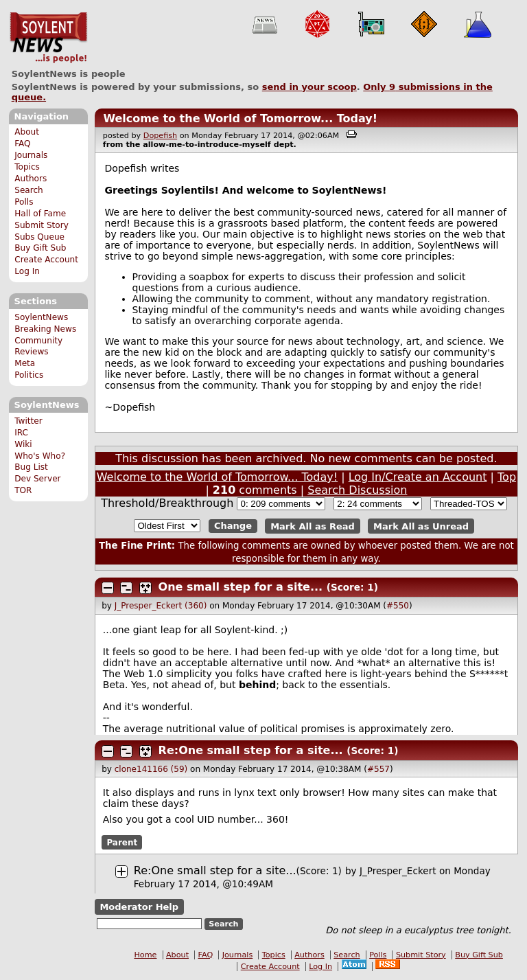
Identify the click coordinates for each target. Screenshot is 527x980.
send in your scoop (309, 87)
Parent (122, 842)
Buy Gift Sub (40, 248)
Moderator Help (139, 907)
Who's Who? (40, 456)
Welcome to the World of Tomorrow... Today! (240, 118)
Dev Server (37, 479)
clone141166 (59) (151, 769)
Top (507, 477)
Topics (27, 167)
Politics (29, 375)
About (27, 132)
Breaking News (45, 329)
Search (29, 190)
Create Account (46, 260)
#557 (378, 769)
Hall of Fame (40, 214)
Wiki (23, 444)
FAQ (22, 144)
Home (145, 955)
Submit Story (42, 225)
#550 (398, 606)
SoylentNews (48, 38)
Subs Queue (39, 237)
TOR (23, 490)
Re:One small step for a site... (251, 750)
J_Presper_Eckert (398, 871)
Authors (31, 179)
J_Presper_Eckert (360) (161, 606)
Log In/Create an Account (418, 477)
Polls (24, 202)
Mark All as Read (313, 526)
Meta (25, 363)
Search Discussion (357, 490)
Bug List (31, 467)
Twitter (28, 421)
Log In (27, 271)
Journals (31, 155)
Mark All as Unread (421, 526)
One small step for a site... (241, 587)
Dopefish (160, 136)
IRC (21, 433)
